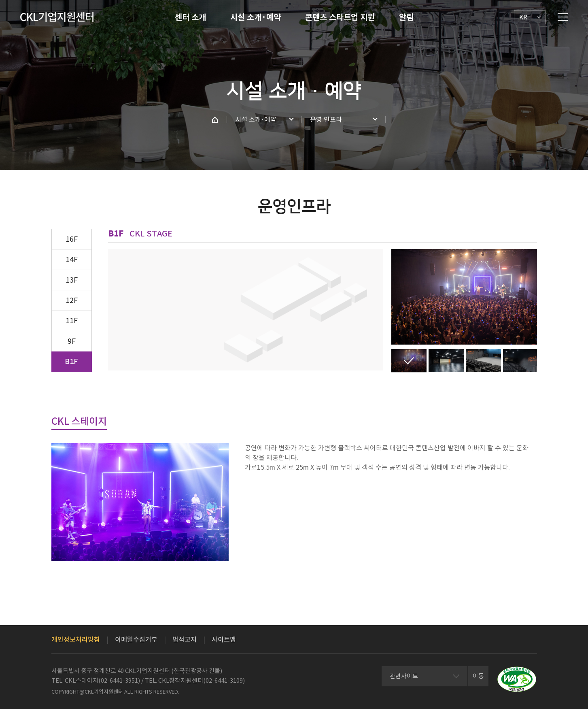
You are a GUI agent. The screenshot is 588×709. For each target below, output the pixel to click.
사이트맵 (224, 639)
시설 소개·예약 (256, 17)
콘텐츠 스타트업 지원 (340, 17)
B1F (71, 361)
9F (72, 341)
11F (72, 320)
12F (72, 300)
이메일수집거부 (136, 639)
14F (72, 259)
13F (72, 280)
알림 (406, 17)
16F (72, 239)
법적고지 (185, 639)
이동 (478, 676)
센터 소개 (190, 17)
